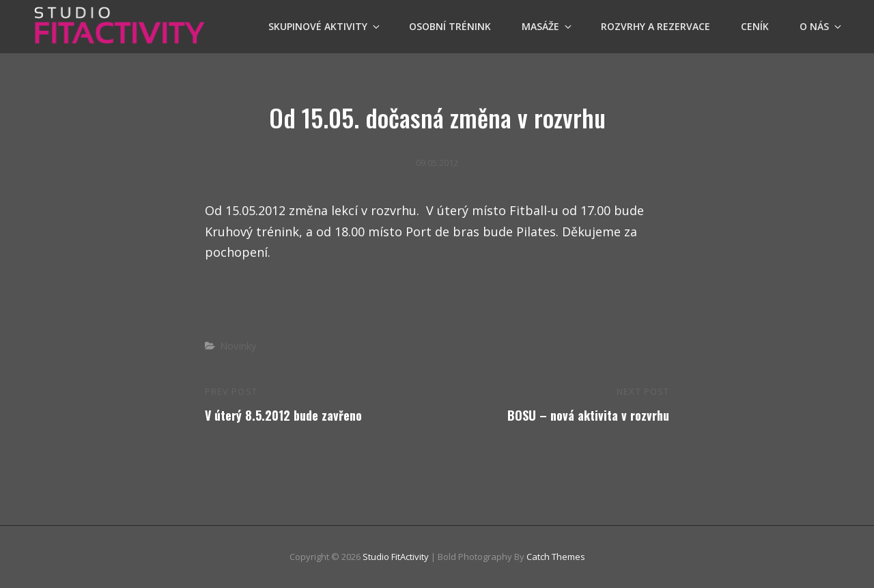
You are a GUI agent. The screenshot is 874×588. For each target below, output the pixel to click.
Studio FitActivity (396, 557)
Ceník (755, 26)
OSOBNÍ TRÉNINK (450, 26)
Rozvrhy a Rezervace (655, 26)
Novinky (238, 346)
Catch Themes (556, 557)
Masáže (548, 26)
